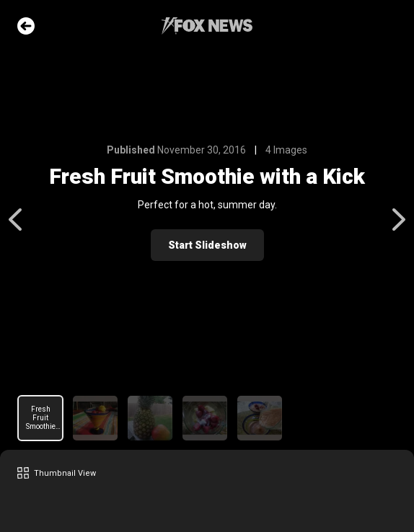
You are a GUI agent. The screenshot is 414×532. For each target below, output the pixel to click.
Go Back (26, 26)
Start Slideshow (207, 245)
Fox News (207, 26)
